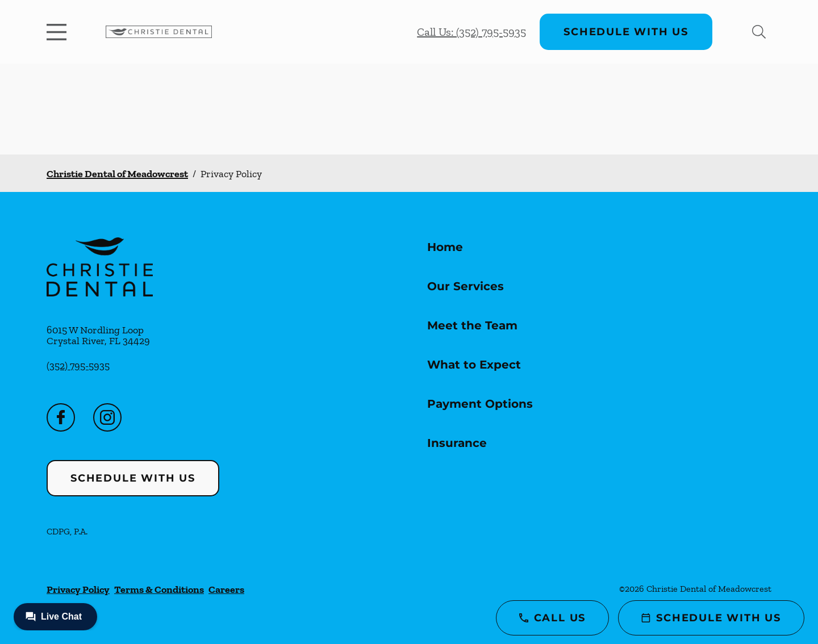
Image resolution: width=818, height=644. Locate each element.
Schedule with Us (626, 32)
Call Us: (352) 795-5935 (471, 32)
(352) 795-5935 (78, 366)
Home (445, 247)
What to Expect (474, 365)
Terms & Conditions (159, 589)
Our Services (466, 286)
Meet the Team (472, 325)
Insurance (457, 443)
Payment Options (480, 404)
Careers (226, 589)
